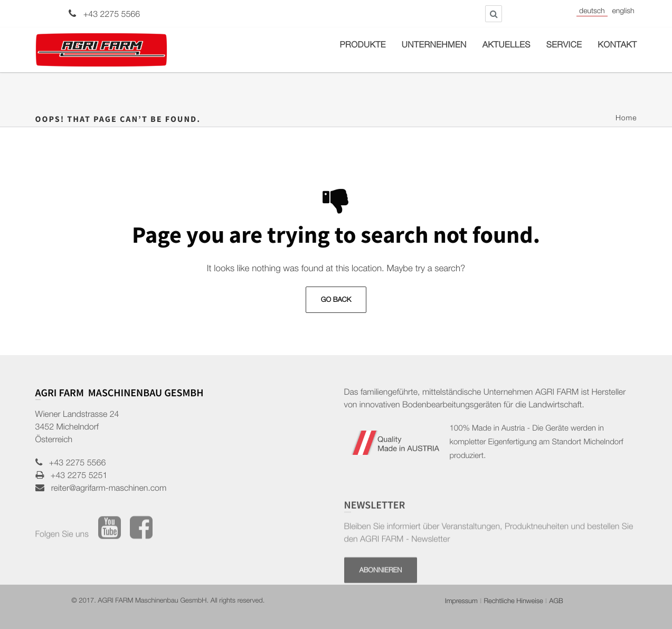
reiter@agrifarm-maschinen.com (106, 489)
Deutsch (592, 12)
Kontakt (617, 46)
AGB (556, 602)
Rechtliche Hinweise (513, 602)
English (623, 12)
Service (564, 46)
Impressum (461, 602)
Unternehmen (434, 46)
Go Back (336, 301)
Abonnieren (381, 587)
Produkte (363, 46)
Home (626, 119)
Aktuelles (507, 46)
